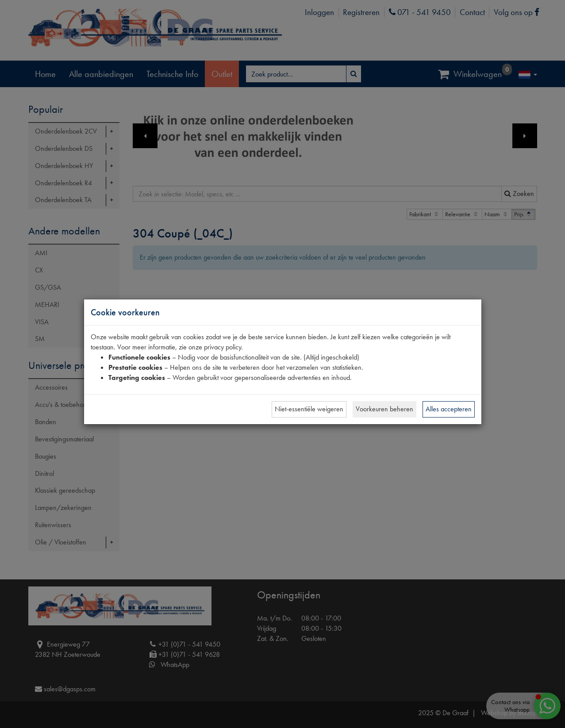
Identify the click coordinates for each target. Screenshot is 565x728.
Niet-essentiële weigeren (309, 409)
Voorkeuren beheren (384, 409)
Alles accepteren (449, 409)
